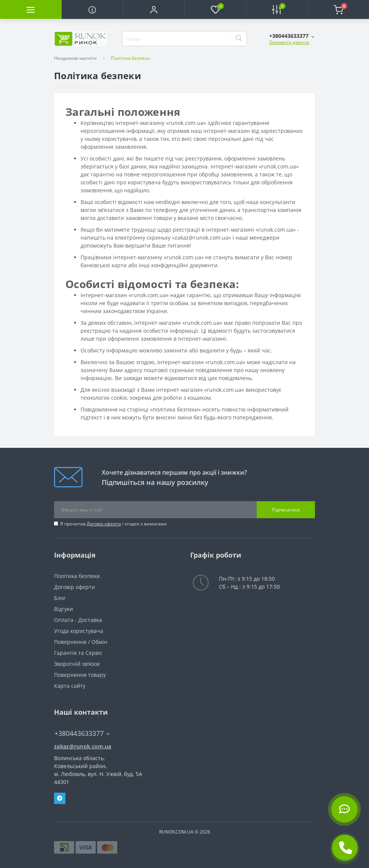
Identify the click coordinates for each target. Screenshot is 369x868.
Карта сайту (70, 686)
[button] (154, 9)
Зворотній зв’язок (77, 664)
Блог (60, 598)
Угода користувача (79, 631)
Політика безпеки (77, 576)
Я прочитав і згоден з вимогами (113, 524)
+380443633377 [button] (82, 733)
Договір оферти (104, 524)
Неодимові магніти (75, 58)
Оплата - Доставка (78, 620)
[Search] (239, 39)
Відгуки (64, 609)
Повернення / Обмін (81, 642)
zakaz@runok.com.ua (83, 746)
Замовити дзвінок (289, 42)
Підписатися (286, 510)
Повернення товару (80, 675)
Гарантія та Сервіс (78, 653)
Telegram (60, 798)
